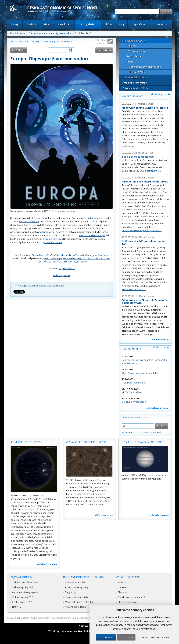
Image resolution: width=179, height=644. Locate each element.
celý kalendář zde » (157, 408)
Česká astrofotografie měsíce (87, 442)
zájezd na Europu (89, 218)
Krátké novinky (132, 96)
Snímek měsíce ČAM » (135, 77)
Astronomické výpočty (77, 587)
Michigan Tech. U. (79, 262)
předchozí (20, 50)
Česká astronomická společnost (32, 618)
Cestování (33, 286)
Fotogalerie (88, 24)
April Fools (59, 286)
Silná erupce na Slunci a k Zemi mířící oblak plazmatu (145, 301)
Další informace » (47, 564)
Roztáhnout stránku (102, 41)
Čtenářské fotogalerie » (136, 83)
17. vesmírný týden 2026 (26, 442)
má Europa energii (48, 232)
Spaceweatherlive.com (134, 289)
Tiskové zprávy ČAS (23, 587)
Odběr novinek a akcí (136, 417)
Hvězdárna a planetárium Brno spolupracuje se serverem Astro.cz (86, 618)
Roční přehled (135, 56)
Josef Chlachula (100, 255)
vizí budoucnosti (53, 242)
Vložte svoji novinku (161, 94)
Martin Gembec (147, 104)
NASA (47, 211)
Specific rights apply (52, 258)
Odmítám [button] (127, 637)
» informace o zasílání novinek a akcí (141, 432)
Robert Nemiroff (40, 255)
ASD (50, 262)
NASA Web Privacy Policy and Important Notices (87, 258)
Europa (23, 286)
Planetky (122, 592)
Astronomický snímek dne (58, 33)
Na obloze (63, 24)
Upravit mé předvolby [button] (154, 637)
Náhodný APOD (62, 275)
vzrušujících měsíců (29, 221)
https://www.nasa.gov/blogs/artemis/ (142, 230)
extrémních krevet (53, 239)
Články (15, 24)
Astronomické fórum (76, 607)
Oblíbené (132, 46)
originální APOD (67, 268)
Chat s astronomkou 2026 (138, 157)
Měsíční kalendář (136, 51)
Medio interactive (72, 631)
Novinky (31, 24)
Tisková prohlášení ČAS (25, 582)
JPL (53, 211)
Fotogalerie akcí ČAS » (135, 88)
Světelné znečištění (75, 582)
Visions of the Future (66, 211)
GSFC (65, 262)
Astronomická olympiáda (25, 592)
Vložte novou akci (162, 347)
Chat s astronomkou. (151, 171)
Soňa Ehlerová (146, 153)
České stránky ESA (22, 602)
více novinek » (160, 339)
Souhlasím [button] (106, 637)
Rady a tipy (71, 592)
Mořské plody (46, 286)
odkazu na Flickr (160, 139)
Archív (130, 62)
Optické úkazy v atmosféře (132, 597)
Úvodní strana (18, 33)
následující (103, 50)
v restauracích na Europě (92, 235)
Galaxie (122, 587)
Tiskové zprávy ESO (23, 597)
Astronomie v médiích (76, 597)
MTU (52, 255)
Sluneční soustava (128, 602)
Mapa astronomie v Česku (79, 602)
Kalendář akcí (131, 349)
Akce (46, 24)
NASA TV (17, 607)
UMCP (74, 255)
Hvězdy (122, 582)
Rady (122, 24)
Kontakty (162, 24)
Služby (108, 24)
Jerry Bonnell (63, 255)
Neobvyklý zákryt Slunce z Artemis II (145, 108)
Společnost (140, 24)
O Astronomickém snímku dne (144, 67)
